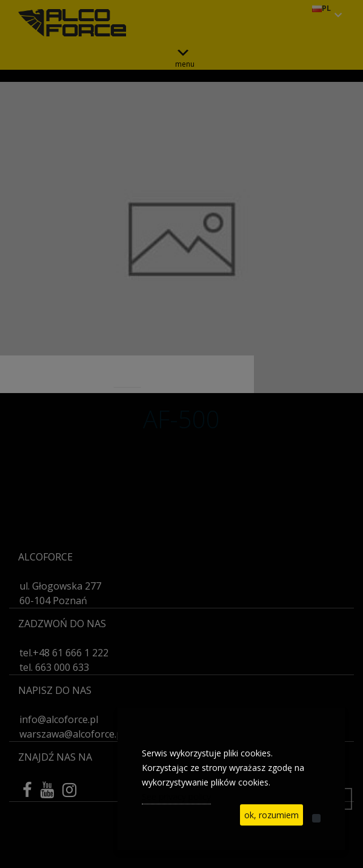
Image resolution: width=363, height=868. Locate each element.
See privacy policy (176, 797)
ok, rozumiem (271, 815)
